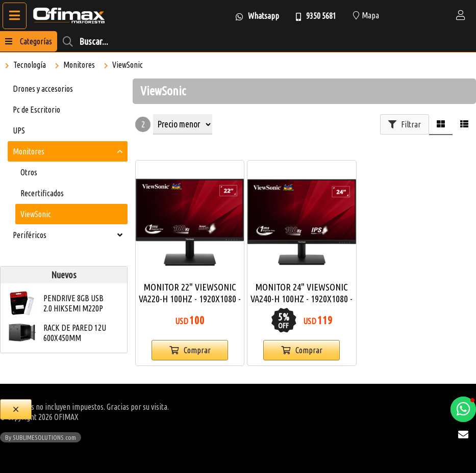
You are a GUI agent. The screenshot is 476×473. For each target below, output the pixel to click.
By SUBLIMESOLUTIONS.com (41, 437)
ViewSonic (128, 65)
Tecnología (30, 65)
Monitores (79, 65)
